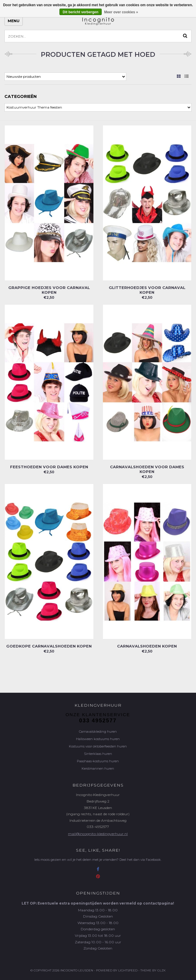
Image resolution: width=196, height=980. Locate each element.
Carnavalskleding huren (98, 732)
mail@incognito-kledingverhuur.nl (98, 834)
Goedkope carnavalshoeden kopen (49, 646)
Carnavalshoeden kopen (147, 646)
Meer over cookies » (121, 12)
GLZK (161, 970)
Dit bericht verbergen (81, 12)
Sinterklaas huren (98, 754)
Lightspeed (128, 970)
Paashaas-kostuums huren (98, 761)
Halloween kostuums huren (98, 739)
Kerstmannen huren (98, 768)
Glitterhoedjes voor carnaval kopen (147, 290)
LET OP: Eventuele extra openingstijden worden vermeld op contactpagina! (98, 903)
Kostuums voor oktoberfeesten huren (98, 746)
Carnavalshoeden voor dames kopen (147, 469)
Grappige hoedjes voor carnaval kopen (49, 290)
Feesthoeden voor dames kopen (49, 467)
